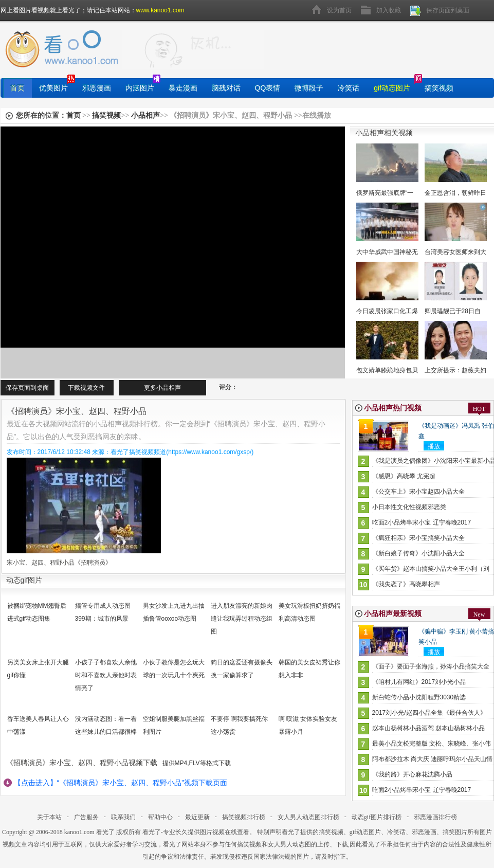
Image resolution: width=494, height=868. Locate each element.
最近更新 (197, 817)
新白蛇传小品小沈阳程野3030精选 (419, 697)
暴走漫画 (183, 88)
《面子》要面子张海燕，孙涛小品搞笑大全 (431, 666)
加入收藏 (389, 10)
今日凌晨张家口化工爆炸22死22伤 (387, 311)
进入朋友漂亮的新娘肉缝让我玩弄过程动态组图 (242, 619)
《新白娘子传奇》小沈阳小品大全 (418, 553)
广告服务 (86, 817)
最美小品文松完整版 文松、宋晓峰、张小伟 (432, 744)
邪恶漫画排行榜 (435, 817)
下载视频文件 (86, 388)
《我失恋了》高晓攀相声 (406, 584)
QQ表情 (268, 88)
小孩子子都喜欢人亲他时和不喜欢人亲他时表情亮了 (106, 675)
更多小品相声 (162, 388)
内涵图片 (140, 88)
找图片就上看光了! (193, 50)
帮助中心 (160, 817)
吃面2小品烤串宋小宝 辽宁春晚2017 (422, 522)
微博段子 (309, 88)
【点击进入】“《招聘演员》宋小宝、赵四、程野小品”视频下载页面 (121, 783)
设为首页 (339, 10)
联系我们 (123, 817)
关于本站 (49, 817)
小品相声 (145, 115)
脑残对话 (226, 88)
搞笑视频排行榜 (244, 817)
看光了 (105, 832)
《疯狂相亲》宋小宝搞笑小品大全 (418, 538)
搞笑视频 (439, 88)
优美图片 (53, 88)
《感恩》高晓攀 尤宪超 (404, 476)
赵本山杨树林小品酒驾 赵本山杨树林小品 (428, 728)
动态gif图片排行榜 (377, 817)
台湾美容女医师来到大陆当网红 (456, 252)
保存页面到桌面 (448, 10)
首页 (17, 88)
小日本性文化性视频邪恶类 (409, 507)
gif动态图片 (392, 88)
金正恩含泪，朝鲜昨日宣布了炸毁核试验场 (456, 193)
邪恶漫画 (97, 88)
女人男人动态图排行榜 (308, 817)
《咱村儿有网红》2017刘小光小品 (419, 682)
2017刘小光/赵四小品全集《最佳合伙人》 (429, 713)
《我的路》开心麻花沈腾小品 (412, 774)
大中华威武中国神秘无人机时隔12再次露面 (387, 252)
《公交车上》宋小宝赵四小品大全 (418, 492)
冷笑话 (349, 88)
